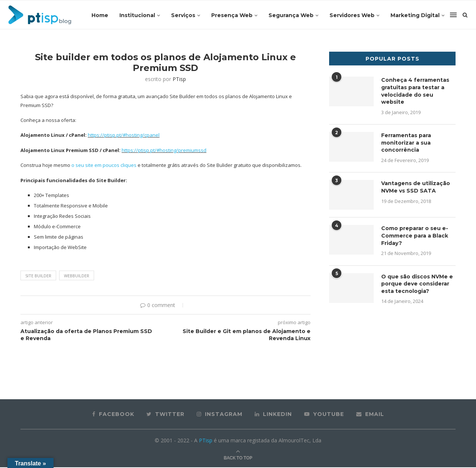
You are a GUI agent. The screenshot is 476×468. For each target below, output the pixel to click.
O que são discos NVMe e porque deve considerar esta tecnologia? (417, 285)
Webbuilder (77, 276)
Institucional (137, 15)
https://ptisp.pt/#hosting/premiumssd (164, 151)
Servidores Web (352, 15)
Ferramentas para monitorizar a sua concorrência (406, 144)
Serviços (183, 15)
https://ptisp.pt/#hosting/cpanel (124, 136)
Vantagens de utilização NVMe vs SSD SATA (416, 188)
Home (100, 15)
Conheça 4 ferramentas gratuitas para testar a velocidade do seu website (415, 92)
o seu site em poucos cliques (103, 166)
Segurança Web (291, 15)
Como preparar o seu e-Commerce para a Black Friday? (415, 237)
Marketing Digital (415, 15)
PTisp (179, 80)
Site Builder (38, 276)
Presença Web (232, 15)
